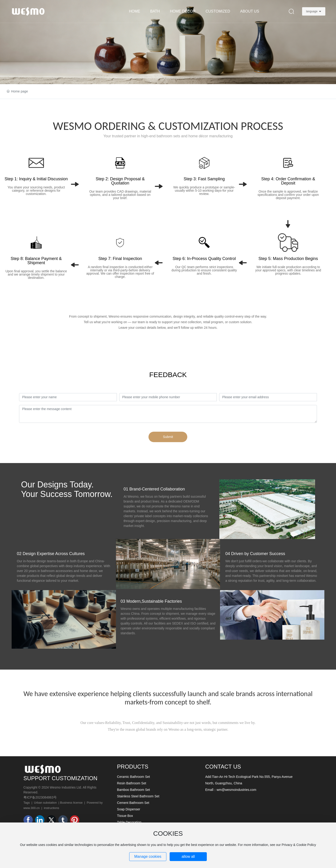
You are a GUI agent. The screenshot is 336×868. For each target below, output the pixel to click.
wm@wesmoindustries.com (236, 790)
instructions (52, 808)
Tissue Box (125, 816)
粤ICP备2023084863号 (40, 797)
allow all (188, 856)
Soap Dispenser (129, 809)
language (312, 11)
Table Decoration (129, 822)
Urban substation (45, 803)
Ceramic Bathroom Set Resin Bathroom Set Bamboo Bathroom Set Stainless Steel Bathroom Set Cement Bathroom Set (138, 790)
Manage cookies (148, 856)
